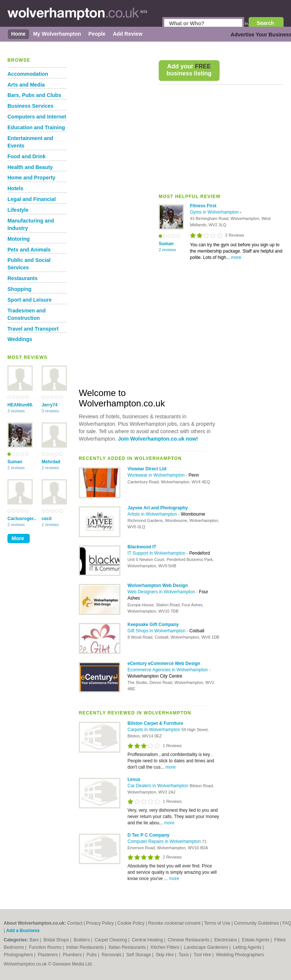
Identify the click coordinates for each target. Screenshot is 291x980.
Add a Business (23, 931)
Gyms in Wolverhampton (215, 212)
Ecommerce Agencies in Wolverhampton (168, 670)
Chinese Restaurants (189, 940)
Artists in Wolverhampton (153, 514)
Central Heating (148, 940)
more (236, 257)
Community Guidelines (256, 923)
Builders (82, 940)
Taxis (185, 955)
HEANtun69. (20, 405)
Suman (15, 462)
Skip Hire (165, 955)
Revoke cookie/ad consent (174, 923)
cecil (47, 519)
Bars (35, 940)
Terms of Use (217, 923)
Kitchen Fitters (165, 947)
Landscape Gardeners (207, 947)
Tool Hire (203, 955)
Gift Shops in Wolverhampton (157, 631)
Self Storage (139, 955)
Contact (75, 923)
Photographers (19, 955)
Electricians (226, 940)
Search (266, 23)
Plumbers (73, 955)
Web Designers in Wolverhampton (162, 592)
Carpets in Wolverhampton (154, 730)
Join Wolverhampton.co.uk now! (158, 439)
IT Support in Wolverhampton (157, 553)
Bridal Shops (57, 940)
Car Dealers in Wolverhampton (159, 786)
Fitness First (203, 206)
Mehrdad (51, 462)
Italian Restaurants (128, 947)
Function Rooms (46, 947)
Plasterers (48, 955)
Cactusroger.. (20, 519)
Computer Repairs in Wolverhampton (165, 841)
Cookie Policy (131, 923)
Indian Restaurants (85, 947)
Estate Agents (256, 940)
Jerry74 (50, 405)
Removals (112, 955)
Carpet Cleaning (111, 940)
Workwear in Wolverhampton (157, 475)
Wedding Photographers (240, 955)
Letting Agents (248, 947)
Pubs (92, 955)
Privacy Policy (100, 923)
